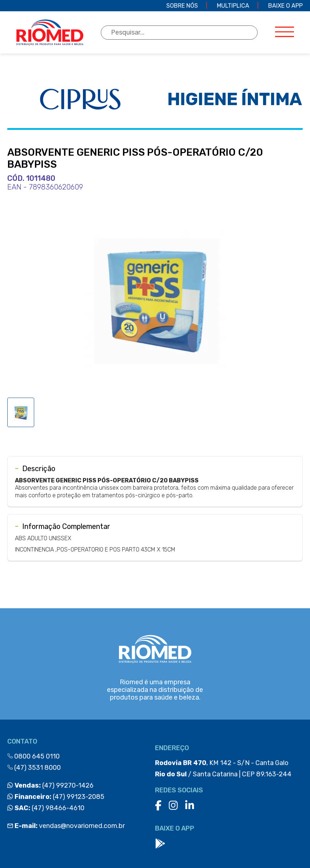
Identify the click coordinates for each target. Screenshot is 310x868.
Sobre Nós (182, 6)
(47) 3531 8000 (34, 768)
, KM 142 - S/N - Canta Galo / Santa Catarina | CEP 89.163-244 (223, 769)
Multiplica (233, 6)
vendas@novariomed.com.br (66, 826)
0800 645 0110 (33, 756)
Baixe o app (285, 6)
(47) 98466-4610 (46, 808)
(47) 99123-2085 (56, 797)
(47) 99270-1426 (50, 785)
